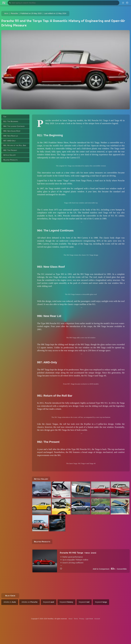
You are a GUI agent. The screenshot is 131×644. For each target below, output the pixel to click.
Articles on (29, 602)
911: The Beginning (11, 121)
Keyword (49, 602)
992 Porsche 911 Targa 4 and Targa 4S (105, 120)
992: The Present (10, 150)
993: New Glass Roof (12, 131)
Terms (76, 619)
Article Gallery (10, 155)
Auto (6, 13)
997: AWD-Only (10, 141)
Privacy (82, 619)
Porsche (14, 13)
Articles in (10, 602)
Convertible (122, 569)
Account (97, 619)
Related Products (10, 160)
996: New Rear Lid (11, 136)
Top (5, 117)
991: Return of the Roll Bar (15, 145)
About (70, 619)
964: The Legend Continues (14, 126)
